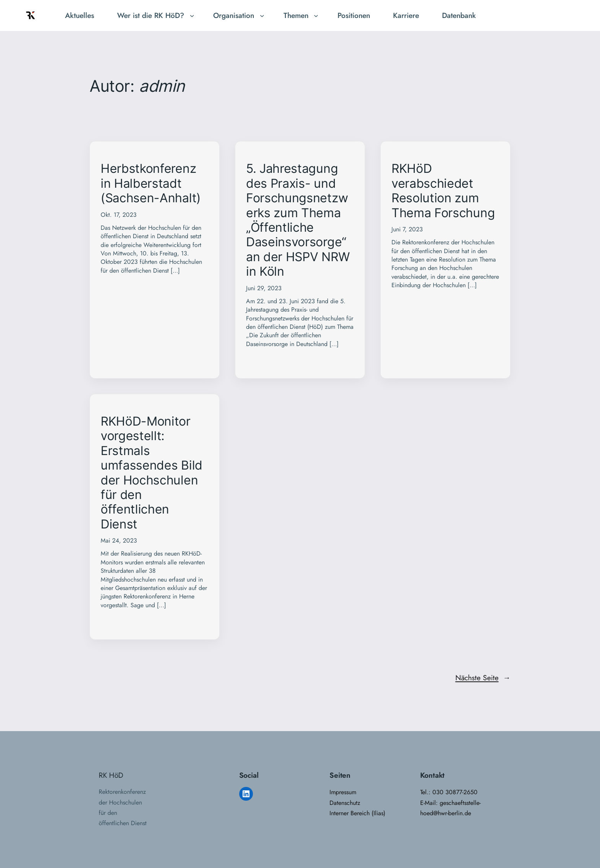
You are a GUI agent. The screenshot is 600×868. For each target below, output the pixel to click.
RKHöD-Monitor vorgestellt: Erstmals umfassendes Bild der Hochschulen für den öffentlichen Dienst (152, 473)
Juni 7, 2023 (407, 229)
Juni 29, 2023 (264, 288)
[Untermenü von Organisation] (262, 16)
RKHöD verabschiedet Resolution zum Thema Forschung (443, 191)
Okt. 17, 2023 (119, 215)
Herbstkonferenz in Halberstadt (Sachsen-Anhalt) (151, 183)
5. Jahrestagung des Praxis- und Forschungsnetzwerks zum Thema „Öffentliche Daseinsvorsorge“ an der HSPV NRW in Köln (298, 220)
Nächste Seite (483, 678)
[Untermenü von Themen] (316, 16)
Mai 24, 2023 (119, 540)
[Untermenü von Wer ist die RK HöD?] (192, 16)
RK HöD (111, 775)
